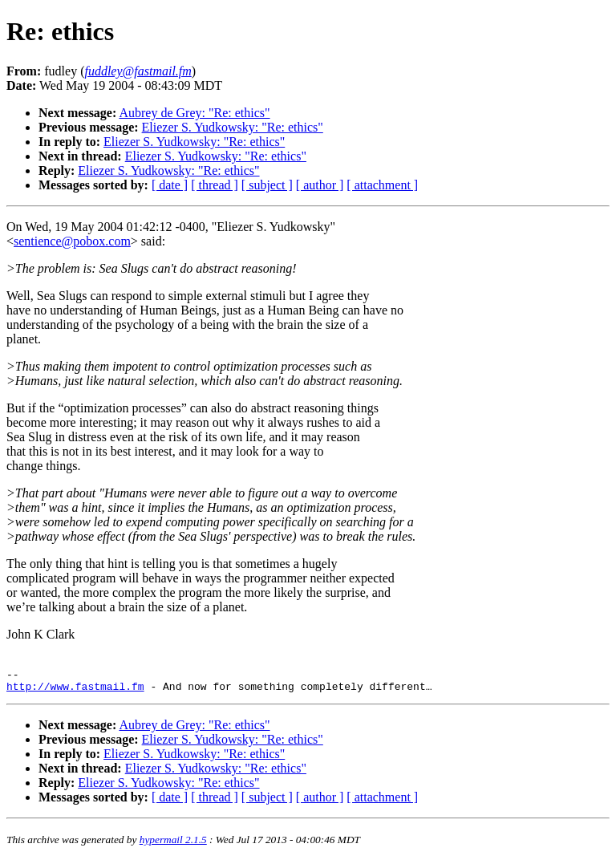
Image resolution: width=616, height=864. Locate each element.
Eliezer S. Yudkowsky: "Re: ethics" (233, 127)
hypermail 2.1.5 (173, 844)
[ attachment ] (382, 185)
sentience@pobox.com (72, 241)
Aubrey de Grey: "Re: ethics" (194, 113)
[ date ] (170, 185)
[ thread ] (215, 185)
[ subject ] (267, 185)
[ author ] (320, 185)
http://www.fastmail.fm (75, 691)
